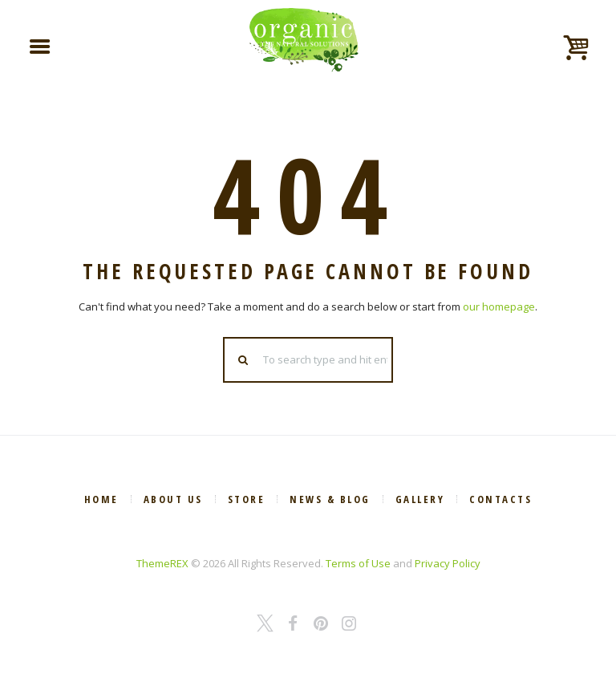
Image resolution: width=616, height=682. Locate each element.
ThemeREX (162, 563)
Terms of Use (358, 563)
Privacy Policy (448, 563)
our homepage (499, 306)
